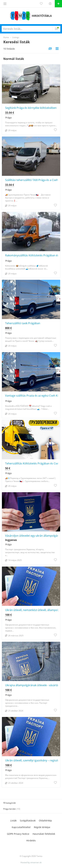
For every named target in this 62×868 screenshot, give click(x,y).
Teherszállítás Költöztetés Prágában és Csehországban (33, 463)
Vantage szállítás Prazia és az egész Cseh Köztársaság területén (33, 396)
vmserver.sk (36, 862)
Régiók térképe (42, 827)
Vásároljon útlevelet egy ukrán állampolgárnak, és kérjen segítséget (33, 536)
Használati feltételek (44, 834)
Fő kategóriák (10, 803)
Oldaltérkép (45, 821)
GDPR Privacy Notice (18, 834)
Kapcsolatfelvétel (21, 827)
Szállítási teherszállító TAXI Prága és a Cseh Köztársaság (33, 180)
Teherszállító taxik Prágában (23, 323)
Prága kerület (10, 809)
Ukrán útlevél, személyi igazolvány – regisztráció (33, 760)
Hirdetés (31, 840)
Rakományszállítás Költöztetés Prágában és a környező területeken (33, 255)
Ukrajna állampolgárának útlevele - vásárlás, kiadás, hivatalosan (33, 685)
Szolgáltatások (28, 821)
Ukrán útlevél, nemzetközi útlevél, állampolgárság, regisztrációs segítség (33, 610)
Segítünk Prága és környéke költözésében (31, 108)
